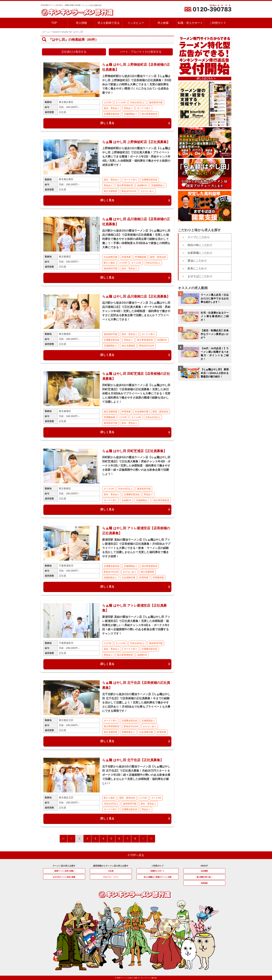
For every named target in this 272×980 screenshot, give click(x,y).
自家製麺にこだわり (200, 253)
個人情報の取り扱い (204, 877)
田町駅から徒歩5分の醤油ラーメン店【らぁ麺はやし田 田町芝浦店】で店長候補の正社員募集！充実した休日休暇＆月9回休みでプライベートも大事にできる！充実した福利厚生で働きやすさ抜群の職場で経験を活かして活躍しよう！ (136, 393)
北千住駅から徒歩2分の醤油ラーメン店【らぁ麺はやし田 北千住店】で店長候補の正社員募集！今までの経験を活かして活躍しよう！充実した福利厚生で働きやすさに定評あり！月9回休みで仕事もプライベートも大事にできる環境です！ (136, 702)
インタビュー (136, 23)
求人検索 (163, 23)
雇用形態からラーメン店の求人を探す (111, 866)
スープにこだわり (199, 237)
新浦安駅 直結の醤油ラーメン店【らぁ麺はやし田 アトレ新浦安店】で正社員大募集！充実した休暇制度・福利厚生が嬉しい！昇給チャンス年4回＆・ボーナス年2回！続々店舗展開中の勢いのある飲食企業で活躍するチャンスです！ (136, 625)
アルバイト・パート (111, 877)
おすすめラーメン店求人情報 (64, 877)
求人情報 (81, 23)
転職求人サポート (158, 871)
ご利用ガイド (218, 23)
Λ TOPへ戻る (136, 855)
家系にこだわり (197, 268)
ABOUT (204, 866)
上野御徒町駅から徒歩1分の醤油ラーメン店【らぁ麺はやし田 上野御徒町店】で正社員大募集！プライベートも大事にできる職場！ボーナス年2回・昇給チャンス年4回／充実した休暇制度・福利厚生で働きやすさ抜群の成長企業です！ (136, 157)
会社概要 (204, 871)
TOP (54, 23)
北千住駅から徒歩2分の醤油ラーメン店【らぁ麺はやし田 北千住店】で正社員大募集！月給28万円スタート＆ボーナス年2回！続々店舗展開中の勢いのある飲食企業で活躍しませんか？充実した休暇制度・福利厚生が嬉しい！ (136, 775)
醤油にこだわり (197, 261)
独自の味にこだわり (200, 245)
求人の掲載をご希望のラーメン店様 (158, 877)
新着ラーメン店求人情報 (64, 871)
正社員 (111, 871)
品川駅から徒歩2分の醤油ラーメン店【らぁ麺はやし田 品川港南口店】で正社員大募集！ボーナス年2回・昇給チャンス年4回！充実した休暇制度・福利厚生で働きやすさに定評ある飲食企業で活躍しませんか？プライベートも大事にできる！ (136, 311)
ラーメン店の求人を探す (64, 866)
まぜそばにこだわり (200, 276)
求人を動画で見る (109, 23)
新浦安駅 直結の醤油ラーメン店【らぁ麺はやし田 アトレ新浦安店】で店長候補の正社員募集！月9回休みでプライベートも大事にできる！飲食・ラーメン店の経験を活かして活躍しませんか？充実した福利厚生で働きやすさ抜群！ (136, 548)
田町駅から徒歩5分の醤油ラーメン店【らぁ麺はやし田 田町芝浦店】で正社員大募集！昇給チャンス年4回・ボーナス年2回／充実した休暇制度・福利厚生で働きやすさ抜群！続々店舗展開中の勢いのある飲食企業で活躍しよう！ (136, 466)
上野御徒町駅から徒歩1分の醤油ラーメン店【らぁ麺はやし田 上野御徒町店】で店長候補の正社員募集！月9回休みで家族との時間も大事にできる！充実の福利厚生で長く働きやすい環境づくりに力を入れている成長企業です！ (137, 84)
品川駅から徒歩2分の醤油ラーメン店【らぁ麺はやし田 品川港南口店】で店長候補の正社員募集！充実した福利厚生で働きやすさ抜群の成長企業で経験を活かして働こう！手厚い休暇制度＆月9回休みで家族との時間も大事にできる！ (136, 239)
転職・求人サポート (190, 23)
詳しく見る (107, 123)
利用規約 (204, 883)
